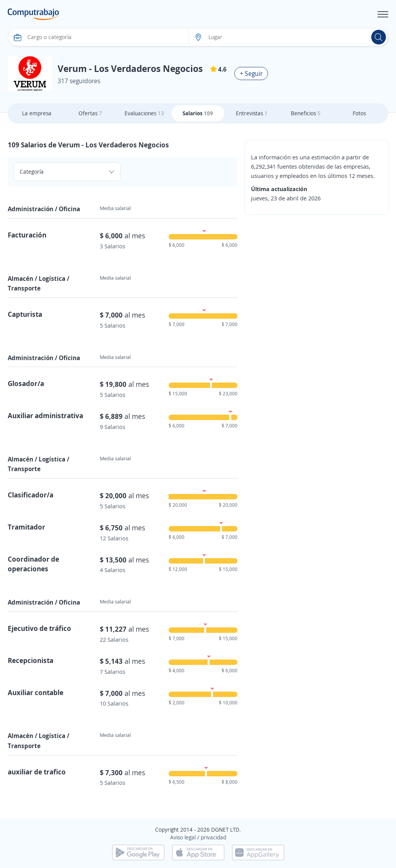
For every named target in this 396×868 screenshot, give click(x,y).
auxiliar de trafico (37, 772)
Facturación (27, 235)
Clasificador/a (31, 495)
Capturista (25, 314)
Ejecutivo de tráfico (39, 628)
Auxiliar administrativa (45, 415)
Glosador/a (26, 383)
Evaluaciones (144, 113)
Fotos (359, 113)
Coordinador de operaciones (33, 564)
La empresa (37, 113)
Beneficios (306, 113)
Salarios (198, 113)
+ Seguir (251, 73)
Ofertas (90, 113)
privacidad (213, 837)
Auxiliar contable (36, 692)
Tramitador (26, 527)
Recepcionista (31, 660)
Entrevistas (252, 113)
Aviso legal (183, 837)
